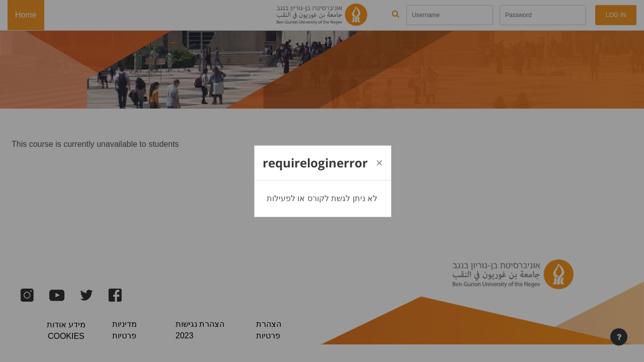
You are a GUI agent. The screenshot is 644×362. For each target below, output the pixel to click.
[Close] (379, 163)
